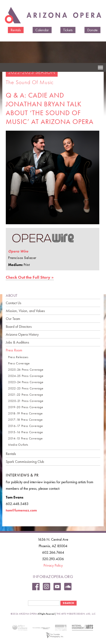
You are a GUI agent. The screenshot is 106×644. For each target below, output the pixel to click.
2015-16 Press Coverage (25, 432)
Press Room (14, 350)
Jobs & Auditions (17, 342)
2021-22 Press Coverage (26, 395)
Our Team (13, 319)
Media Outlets (18, 445)
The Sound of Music (30, 82)
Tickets (68, 30)
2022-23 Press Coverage (26, 388)
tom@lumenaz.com (21, 510)
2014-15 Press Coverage (25, 438)
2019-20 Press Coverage (26, 407)
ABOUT (12, 295)
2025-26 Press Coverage (26, 370)
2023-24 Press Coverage (26, 382)
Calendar (42, 30)
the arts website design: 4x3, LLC (76, 614)
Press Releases (18, 357)
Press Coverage (19, 363)
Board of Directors (19, 327)
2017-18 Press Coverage (25, 420)
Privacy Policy (53, 565)
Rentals (16, 30)
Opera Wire (18, 251)
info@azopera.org (53, 576)
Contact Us (14, 303)
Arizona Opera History (22, 334)
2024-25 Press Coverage (26, 376)
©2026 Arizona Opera (24, 614)
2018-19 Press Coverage (25, 413)
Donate (92, 30)
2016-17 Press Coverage (25, 426)
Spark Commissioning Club (25, 462)
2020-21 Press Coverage (26, 401)
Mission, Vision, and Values (25, 311)
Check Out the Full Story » (30, 277)
